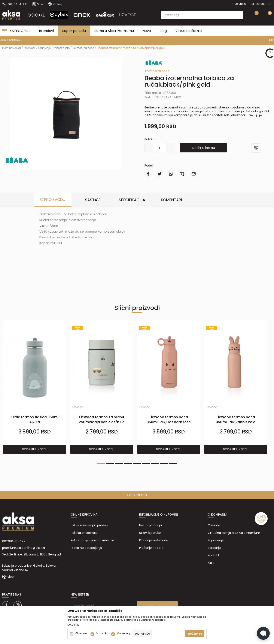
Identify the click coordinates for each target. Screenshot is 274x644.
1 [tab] (101, 463)
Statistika (102, 633)
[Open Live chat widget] (263, 633)
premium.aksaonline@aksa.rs (24, 548)
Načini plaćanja (150, 525)
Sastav (92, 200)
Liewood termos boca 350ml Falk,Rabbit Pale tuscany (236, 422)
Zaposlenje (216, 540)
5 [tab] (137, 463)
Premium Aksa (11, 48)
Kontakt (213, 555)
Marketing (123, 633)
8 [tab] (164, 463)
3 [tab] (119, 463)
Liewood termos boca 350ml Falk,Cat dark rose (169, 420)
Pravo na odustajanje (86, 548)
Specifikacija (132, 200)
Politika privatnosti (84, 533)
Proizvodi (30, 48)
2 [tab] (110, 463)
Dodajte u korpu (35, 449)
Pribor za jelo (62, 48)
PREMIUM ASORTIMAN (137, 40)
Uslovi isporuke (150, 533)
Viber (11, 577)
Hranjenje (44, 48)
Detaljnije (255, 115)
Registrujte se (262, 4)
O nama (214, 525)
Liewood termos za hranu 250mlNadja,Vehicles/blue (102, 420)
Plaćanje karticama (154, 540)
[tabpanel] (35, 387)
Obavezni (81, 633)
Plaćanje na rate (151, 548)
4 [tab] (128, 463)
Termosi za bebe (83, 48)
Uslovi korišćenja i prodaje (90, 525)
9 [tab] (173, 463)
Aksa (211, 563)
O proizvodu (53, 199)
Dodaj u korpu (203, 148)
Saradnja (214, 548)
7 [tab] (155, 463)
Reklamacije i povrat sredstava (94, 540)
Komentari (171, 200)
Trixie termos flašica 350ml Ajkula (35, 420)
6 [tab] (146, 463)
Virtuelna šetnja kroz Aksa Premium (234, 533)
